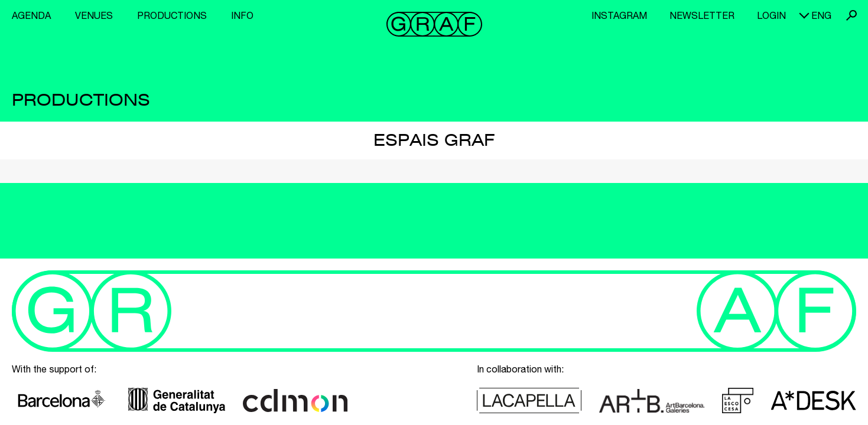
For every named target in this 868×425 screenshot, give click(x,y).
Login (771, 15)
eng (821, 15)
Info (242, 15)
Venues (94, 15)
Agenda (31, 15)
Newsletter (702, 15)
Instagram (619, 15)
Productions (172, 15)
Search (851, 15)
